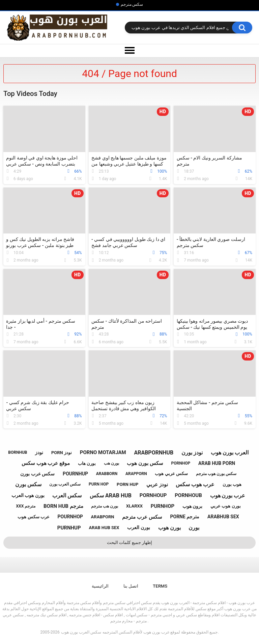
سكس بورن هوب (145, 463)
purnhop (163, 506)
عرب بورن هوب (228, 496)
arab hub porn (217, 463)
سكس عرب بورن (37, 474)
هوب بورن (232, 484)
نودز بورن (192, 453)
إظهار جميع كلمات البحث (129, 542)
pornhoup (153, 495)
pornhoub (188, 495)
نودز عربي (157, 485)
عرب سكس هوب (33, 517)
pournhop (70, 517)
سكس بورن (28, 484)
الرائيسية (100, 586)
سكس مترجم (132, 4)
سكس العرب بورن (65, 484)
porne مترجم (185, 517)
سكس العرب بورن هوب (81, 632)
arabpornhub (154, 453)
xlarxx (134, 506)
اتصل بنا (131, 586)
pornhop (181, 463)
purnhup (69, 528)
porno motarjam (103, 452)
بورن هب (111, 463)
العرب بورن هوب (230, 453)
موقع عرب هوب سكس (46, 463)
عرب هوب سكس (195, 484)
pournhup (75, 474)
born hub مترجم (63, 506)
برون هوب (192, 506)
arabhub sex (223, 517)
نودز (39, 452)
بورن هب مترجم (105, 506)
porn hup (127, 484)
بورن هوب (169, 528)
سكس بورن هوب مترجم (216, 474)
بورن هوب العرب (28, 495)
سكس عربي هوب (171, 474)
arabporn (103, 517)
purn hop (99, 484)
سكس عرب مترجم (142, 517)
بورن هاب (87, 463)
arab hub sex (104, 528)
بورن (194, 528)
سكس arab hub (111, 496)
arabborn (107, 474)
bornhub (18, 452)
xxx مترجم (26, 506)
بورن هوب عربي (225, 506)
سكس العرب (67, 496)
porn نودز (62, 453)
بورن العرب (138, 527)
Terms (160, 586)
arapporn (136, 474)
